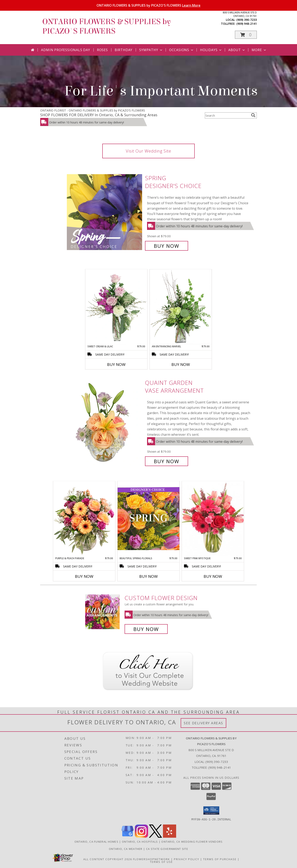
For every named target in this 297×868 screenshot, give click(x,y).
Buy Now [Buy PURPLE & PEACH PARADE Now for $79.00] (84, 576)
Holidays (211, 50)
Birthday (124, 50)
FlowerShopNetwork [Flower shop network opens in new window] (151, 859)
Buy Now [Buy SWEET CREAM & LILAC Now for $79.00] (116, 364)
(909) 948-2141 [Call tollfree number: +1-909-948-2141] (247, 24)
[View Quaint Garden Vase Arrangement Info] (105, 422)
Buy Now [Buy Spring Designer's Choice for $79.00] (167, 246)
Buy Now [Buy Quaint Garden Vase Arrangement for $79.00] (167, 461)
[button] (246, 35)
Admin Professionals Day (65, 50)
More (259, 50)
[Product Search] (227, 115)
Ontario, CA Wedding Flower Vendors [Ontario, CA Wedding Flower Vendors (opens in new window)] (192, 841)
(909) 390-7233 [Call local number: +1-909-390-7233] (247, 20)
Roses (102, 50)
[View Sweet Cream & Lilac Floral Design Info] (116, 307)
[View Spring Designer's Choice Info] (105, 212)
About (237, 50)
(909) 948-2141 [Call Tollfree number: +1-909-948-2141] (220, 767)
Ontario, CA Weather (126, 849)
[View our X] (156, 836)
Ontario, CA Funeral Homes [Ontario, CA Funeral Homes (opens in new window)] (97, 841)
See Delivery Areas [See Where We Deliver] (203, 723)
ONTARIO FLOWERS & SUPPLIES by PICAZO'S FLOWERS (148, 5)
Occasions (182, 50)
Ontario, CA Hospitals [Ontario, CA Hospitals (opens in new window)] (140, 841)
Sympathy (151, 50)
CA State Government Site (167, 849)
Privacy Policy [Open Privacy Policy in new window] (187, 859)
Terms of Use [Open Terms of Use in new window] (161, 862)
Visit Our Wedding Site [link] (148, 151)
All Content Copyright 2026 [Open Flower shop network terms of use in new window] (108, 859)
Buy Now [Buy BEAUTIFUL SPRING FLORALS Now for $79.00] (148, 576)
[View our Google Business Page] (127, 836)
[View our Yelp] (170, 836)
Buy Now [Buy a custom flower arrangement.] (146, 629)
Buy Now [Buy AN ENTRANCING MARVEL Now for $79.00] (181, 364)
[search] (253, 115)
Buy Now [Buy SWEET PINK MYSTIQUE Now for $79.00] (213, 576)
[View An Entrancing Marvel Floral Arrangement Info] (181, 307)
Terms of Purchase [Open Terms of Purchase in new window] (220, 859)
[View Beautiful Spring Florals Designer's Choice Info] (148, 519)
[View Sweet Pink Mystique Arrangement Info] (213, 519)
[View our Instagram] (141, 836)
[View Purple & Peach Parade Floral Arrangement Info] (84, 519)
